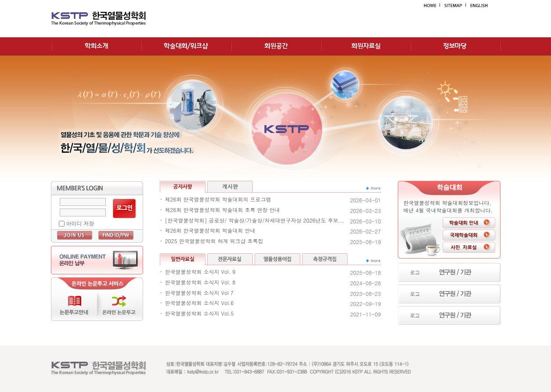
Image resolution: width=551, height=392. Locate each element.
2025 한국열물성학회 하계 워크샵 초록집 (214, 241)
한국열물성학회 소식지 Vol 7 (199, 293)
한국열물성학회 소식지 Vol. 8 (200, 282)
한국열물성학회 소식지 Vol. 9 (200, 272)
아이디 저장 (80, 223)
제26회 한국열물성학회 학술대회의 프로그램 (218, 199)
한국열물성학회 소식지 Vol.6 (200, 303)
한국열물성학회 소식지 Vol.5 (200, 313)
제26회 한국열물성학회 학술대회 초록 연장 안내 (223, 210)
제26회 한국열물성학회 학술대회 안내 (210, 230)
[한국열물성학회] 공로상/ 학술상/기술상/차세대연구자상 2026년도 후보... (255, 220)
